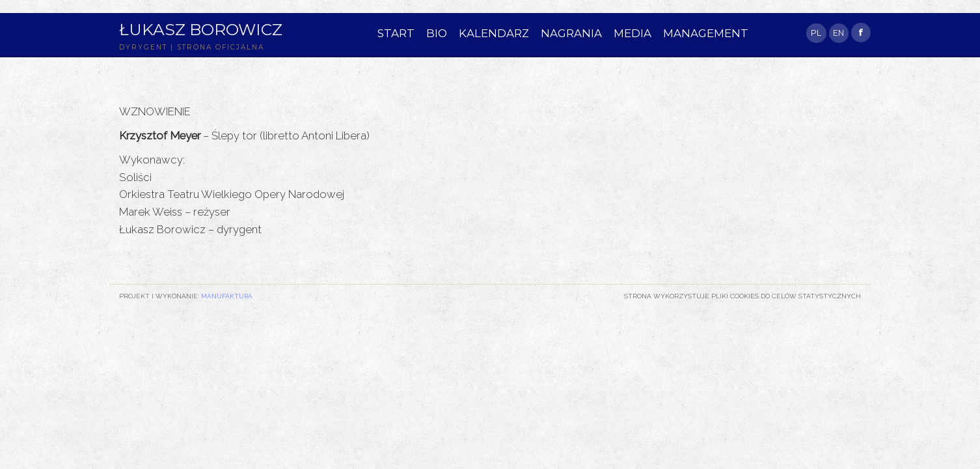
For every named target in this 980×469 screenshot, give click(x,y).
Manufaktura (227, 296)
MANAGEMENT (706, 33)
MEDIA (633, 33)
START (396, 33)
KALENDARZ (494, 33)
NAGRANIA (571, 33)
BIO (437, 33)
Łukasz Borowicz (201, 29)
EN (838, 33)
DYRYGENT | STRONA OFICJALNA (192, 47)
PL (816, 33)
